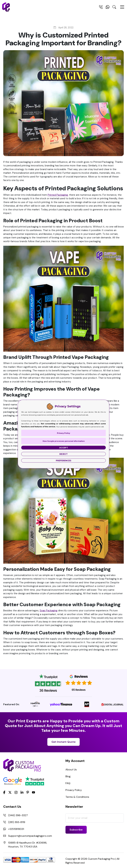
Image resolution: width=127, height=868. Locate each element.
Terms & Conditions (77, 797)
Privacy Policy (74, 790)
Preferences (63, 460)
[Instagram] (16, 793)
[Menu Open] (122, 8)
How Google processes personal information (64, 441)
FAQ (68, 783)
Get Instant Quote (63, 742)
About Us (71, 770)
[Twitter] (10, 793)
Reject (63, 454)
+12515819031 (16, 829)
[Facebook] (4, 792)
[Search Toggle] (114, 8)
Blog (68, 776)
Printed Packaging (58, 195)
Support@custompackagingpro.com (30, 836)
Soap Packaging (49, 611)
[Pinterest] (28, 792)
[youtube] (33, 793)
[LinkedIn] (22, 792)
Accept (64, 448)
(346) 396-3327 (18, 815)
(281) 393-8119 (17, 822)
